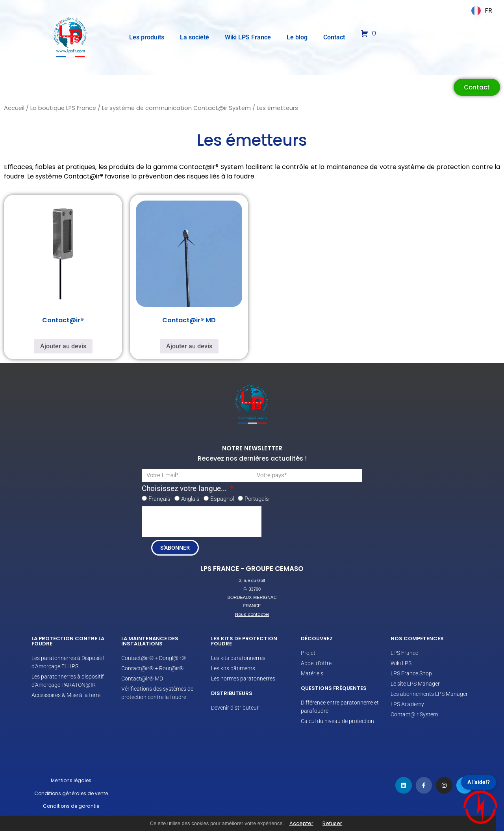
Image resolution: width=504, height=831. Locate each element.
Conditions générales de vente (71, 793)
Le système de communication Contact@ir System (176, 108)
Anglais (190, 499)
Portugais (257, 499)
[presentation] (202, 522)
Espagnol (222, 499)
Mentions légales (71, 780)
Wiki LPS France (248, 37)
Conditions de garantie (71, 806)
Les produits (147, 37)
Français (159, 499)
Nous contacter (252, 614)
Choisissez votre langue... (185, 489)
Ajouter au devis (63, 346)
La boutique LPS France (63, 108)
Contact (334, 37)
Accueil (14, 108)
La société (195, 37)
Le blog (297, 37)
